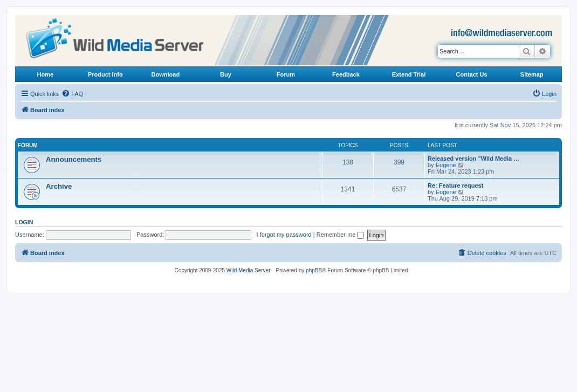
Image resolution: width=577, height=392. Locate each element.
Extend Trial (409, 74)
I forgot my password (284, 235)
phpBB (314, 270)
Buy (226, 74)
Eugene (446, 165)
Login (24, 222)
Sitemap (532, 74)
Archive (59, 186)
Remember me (341, 235)
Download (166, 74)
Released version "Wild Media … (473, 159)
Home (45, 74)
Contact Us (472, 74)
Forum (286, 74)
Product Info (105, 74)
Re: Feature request (455, 185)
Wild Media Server (249, 270)
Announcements (74, 159)
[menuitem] (72, 94)
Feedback (346, 74)
